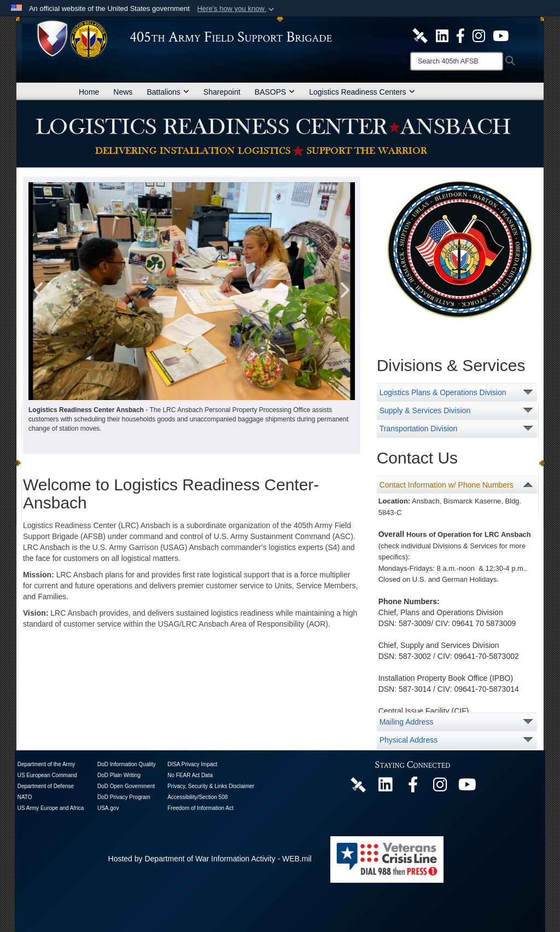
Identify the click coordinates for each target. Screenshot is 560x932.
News (123, 92)
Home (89, 92)
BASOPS (275, 92)
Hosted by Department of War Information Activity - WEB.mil (210, 859)
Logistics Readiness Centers (362, 92)
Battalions (168, 92)
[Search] (457, 61)
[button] (237, 9)
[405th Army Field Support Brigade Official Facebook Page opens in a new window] (460, 35)
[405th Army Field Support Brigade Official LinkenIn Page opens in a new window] (386, 788)
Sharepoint (222, 92)
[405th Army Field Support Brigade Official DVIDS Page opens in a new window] (358, 784)
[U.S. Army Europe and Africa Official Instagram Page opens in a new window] (479, 35)
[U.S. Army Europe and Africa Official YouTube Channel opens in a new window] (501, 35)
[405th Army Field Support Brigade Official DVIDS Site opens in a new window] (420, 35)
